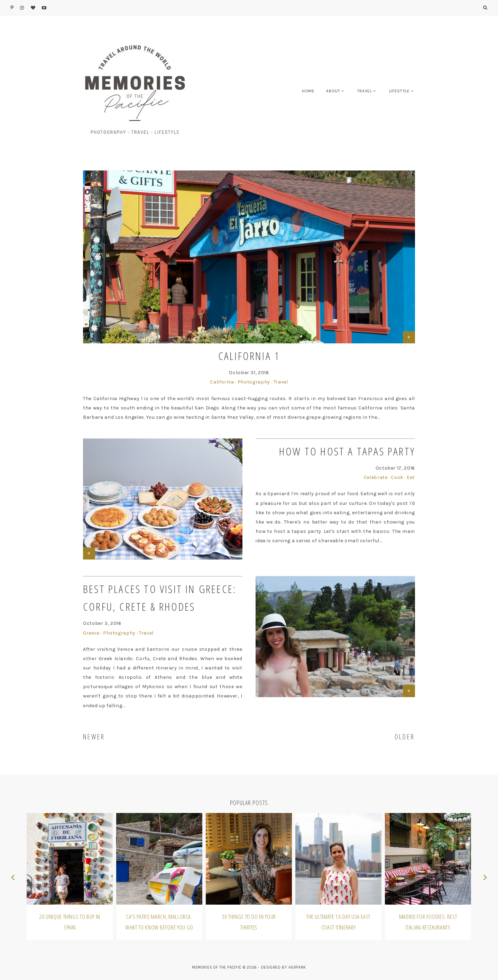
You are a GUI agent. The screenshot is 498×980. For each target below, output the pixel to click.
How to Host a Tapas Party (347, 451)
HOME (308, 91)
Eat (411, 477)
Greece (91, 633)
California (222, 382)
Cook (397, 477)
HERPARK (297, 967)
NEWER (94, 737)
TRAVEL (365, 91)
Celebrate (376, 477)
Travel (281, 382)
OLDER (405, 737)
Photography (254, 382)
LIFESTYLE (399, 91)
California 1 (249, 356)
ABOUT (333, 91)
